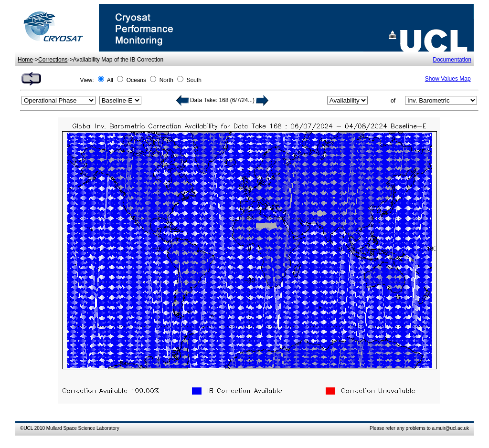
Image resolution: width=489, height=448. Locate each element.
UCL (28, 428)
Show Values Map (448, 79)
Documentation (452, 60)
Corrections (53, 60)
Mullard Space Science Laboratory (83, 428)
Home (25, 60)
